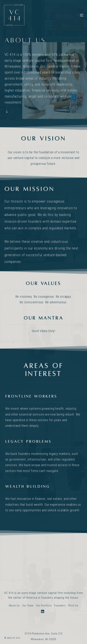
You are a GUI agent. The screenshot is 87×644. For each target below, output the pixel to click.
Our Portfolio (44, 606)
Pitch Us (73, 606)
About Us (14, 606)
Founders (60, 606)
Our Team (28, 606)
